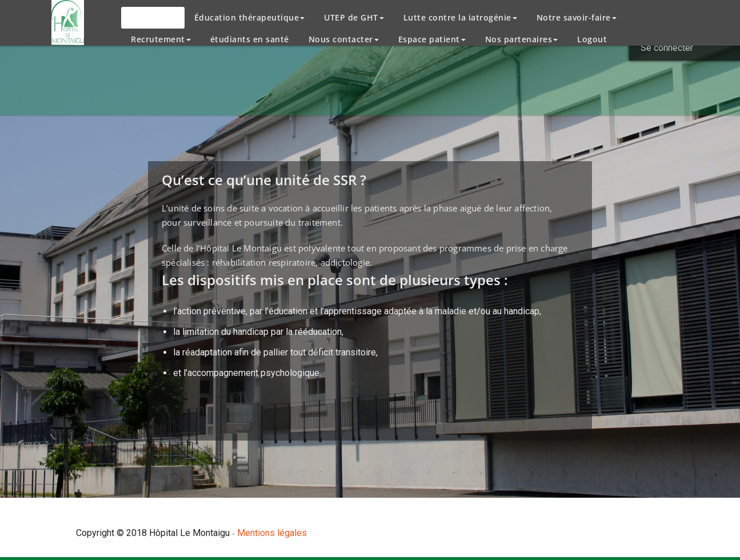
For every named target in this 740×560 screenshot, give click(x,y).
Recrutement (161, 39)
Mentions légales (272, 533)
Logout (592, 39)
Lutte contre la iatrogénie (460, 17)
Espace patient (432, 39)
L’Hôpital (153, 17)
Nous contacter (344, 39)
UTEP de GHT (354, 17)
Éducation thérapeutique (250, 17)
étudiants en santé (250, 39)
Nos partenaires (522, 39)
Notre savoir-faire (577, 17)
